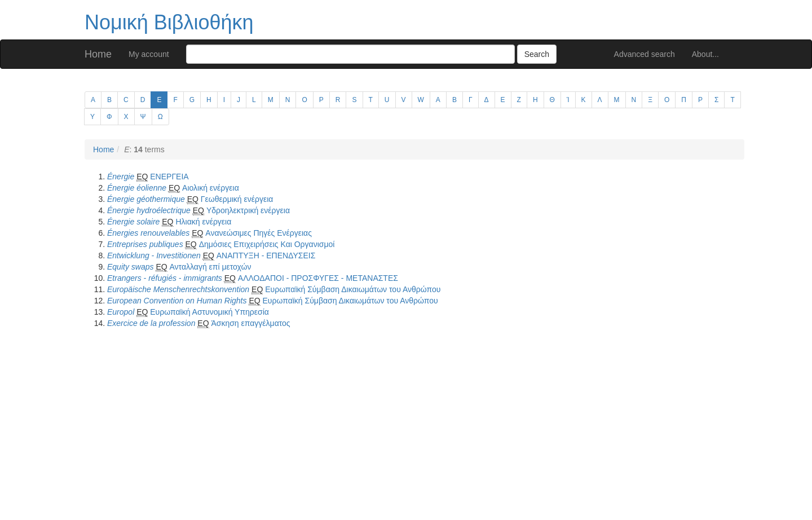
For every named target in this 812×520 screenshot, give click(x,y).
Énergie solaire (133, 222)
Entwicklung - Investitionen (154, 255)
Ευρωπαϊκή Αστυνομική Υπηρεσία (209, 312)
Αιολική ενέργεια (211, 188)
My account (149, 54)
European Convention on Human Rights (177, 301)
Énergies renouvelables (148, 233)
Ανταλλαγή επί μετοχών (211, 267)
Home (98, 54)
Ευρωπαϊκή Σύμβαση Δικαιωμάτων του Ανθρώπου (353, 289)
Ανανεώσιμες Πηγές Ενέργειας (259, 233)
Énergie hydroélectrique (149, 210)
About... (705, 54)
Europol (121, 312)
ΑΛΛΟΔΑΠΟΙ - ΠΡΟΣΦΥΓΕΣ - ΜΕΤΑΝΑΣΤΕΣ (318, 278)
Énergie (121, 177)
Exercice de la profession (151, 323)
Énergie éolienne (137, 188)
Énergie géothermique (146, 199)
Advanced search (645, 54)
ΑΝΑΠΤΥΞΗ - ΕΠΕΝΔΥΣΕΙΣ (266, 255)
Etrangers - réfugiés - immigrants (165, 278)
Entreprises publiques (145, 244)
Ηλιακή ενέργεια (203, 222)
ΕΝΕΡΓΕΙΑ (169, 177)
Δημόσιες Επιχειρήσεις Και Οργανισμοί (267, 244)
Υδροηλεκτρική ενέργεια (248, 210)
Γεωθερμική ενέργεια (237, 199)
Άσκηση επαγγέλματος (250, 323)
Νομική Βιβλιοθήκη (169, 22)
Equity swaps (130, 267)
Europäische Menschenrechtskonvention (178, 289)
